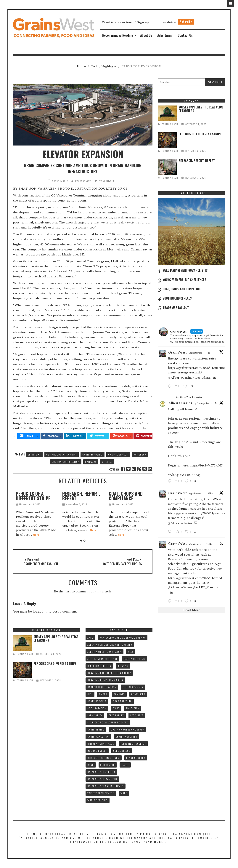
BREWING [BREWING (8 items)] (123, 666)
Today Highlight (104, 66)
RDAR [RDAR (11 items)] (91, 765)
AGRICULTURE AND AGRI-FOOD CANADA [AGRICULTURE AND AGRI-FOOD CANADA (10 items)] (123, 638)
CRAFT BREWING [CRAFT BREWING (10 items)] (97, 701)
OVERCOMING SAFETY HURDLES (122, 564)
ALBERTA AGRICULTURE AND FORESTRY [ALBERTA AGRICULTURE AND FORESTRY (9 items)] (110, 645)
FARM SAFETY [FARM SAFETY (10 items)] (95, 715)
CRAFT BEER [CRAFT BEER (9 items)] (138, 694)
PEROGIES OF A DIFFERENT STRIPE (33, 496)
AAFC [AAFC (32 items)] (90, 638)
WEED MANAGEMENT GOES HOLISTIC (185, 270)
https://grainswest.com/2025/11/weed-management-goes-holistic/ (196, 580)
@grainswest (196, 353)
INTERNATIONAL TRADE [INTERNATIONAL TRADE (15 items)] (101, 744)
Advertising (165, 35)
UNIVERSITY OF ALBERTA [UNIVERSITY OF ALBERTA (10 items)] (101, 772)
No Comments (107, 181)
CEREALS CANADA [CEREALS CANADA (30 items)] (133, 687)
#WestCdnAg (190, 475)
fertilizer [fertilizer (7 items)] (137, 715)
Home (81, 66)
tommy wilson (83, 181)
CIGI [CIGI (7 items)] (90, 694)
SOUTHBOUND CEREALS (177, 298)
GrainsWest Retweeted (191, 397)
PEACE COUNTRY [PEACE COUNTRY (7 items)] (136, 758)
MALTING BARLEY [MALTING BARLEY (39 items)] (97, 751)
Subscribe (186, 22)
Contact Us (185, 35)
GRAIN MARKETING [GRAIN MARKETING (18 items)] (98, 737)
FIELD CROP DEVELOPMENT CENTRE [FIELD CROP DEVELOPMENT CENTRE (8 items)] (108, 722)
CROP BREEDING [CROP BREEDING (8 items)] (122, 701)
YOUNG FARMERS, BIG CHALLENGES (184, 280)
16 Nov (210, 494)
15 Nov (210, 544)
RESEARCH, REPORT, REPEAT (81, 496)
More (36, 534)
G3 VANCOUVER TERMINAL (62, 454)
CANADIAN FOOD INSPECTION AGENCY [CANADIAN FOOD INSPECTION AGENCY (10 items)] (109, 673)
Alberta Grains (180, 403)
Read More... (156, 841)
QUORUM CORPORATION (66, 462)
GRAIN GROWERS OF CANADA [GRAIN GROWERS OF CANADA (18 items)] (128, 729)
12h (208, 353)
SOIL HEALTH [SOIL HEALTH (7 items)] (108, 765)
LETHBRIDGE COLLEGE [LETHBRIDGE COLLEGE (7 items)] (133, 744)
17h (215, 403)
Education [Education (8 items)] (133, 708)
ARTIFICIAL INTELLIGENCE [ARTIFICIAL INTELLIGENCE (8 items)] (102, 659)
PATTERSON (140, 454)
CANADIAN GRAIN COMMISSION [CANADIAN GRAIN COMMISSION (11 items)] (105, 680)
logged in (40, 612)
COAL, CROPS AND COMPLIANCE (126, 496)
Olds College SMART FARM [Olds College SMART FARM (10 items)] (104, 758)
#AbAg (173, 475)
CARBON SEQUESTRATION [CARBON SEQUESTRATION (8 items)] (102, 687)
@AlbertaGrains (180, 378)
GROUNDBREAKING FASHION (41, 564)
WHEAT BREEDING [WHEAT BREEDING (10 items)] (98, 800)
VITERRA (107, 462)
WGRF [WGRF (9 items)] (124, 793)
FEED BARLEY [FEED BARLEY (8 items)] (116, 715)
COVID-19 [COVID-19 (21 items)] (119, 694)
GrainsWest (178, 353)
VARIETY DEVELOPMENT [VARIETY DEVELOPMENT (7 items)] (101, 793)
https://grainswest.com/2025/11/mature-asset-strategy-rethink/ (197, 370)
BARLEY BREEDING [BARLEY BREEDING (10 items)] (135, 659)
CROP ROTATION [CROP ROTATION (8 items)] (97, 708)
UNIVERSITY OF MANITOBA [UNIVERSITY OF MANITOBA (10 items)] (102, 779)
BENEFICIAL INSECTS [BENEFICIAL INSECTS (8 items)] (99, 666)
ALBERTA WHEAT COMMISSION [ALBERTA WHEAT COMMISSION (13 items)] (104, 652)
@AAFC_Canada (206, 587)
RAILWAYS (91, 462)
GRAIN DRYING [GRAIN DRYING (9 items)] (96, 729)
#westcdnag (202, 378)
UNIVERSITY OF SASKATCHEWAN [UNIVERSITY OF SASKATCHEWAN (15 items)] (106, 786)
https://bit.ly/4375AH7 (206, 465)
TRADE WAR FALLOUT (176, 308)
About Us (146, 35)
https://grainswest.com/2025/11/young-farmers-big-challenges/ (196, 516)
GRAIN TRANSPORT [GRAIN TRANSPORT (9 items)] (126, 737)
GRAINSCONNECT (118, 454)
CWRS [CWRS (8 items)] (116, 708)
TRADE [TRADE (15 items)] (125, 765)
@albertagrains (202, 404)
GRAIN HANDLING (93, 454)
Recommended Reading (118, 35)
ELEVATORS (34, 454)
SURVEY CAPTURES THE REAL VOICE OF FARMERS (201, 109)
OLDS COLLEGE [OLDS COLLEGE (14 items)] (122, 751)
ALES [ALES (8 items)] (131, 652)
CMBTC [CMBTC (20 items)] (103, 694)
